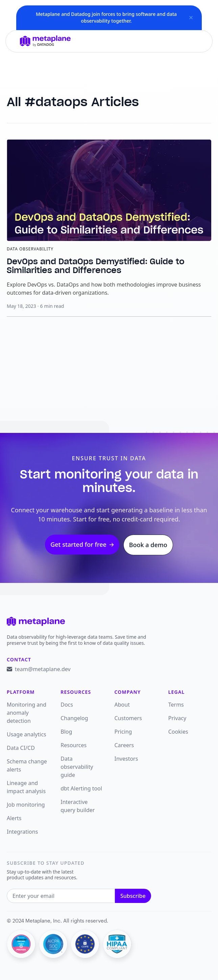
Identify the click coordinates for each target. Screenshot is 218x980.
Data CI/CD (21, 748)
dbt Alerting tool (81, 788)
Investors (126, 759)
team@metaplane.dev (43, 669)
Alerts (14, 818)
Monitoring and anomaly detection (27, 713)
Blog (66, 732)
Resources (74, 745)
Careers (124, 745)
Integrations (22, 832)
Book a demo (148, 545)
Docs (67, 705)
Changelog (74, 718)
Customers (128, 718)
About (122, 705)
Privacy (177, 718)
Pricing (123, 732)
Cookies (178, 732)
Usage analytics (27, 734)
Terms (176, 705)
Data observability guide (77, 767)
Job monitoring (26, 805)
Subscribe (133, 896)
